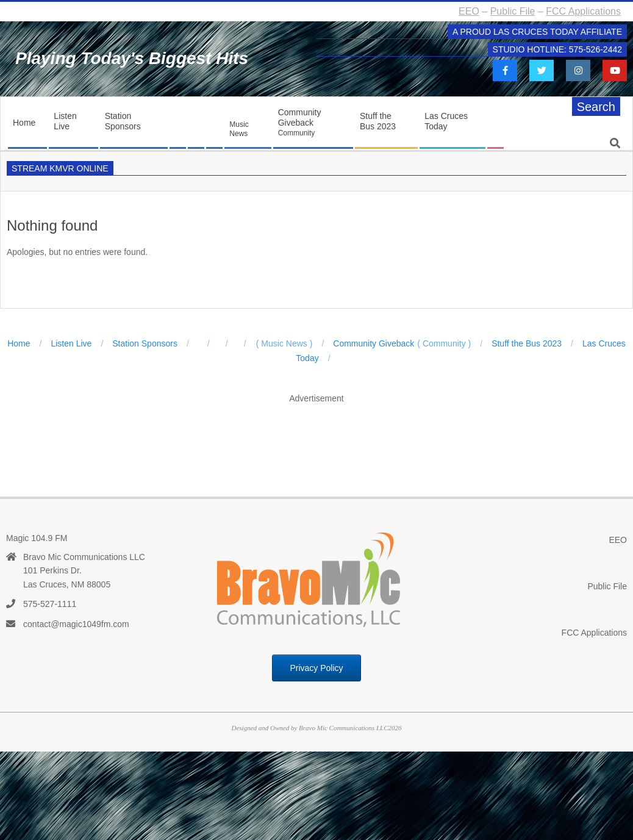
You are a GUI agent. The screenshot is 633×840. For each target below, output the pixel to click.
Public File (513, 11)
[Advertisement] (316, 437)
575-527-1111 (50, 604)
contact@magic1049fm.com (76, 624)
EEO (469, 11)
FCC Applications (583, 11)
